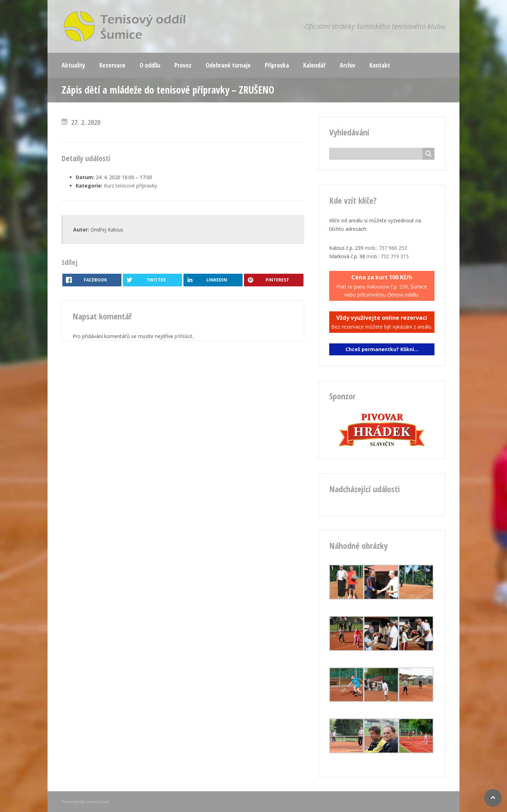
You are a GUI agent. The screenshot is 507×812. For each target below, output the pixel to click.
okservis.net (98, 802)
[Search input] (378, 154)
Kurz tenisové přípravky (130, 186)
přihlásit (184, 336)
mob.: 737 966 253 (386, 248)
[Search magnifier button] (428, 154)
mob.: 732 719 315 (388, 256)
